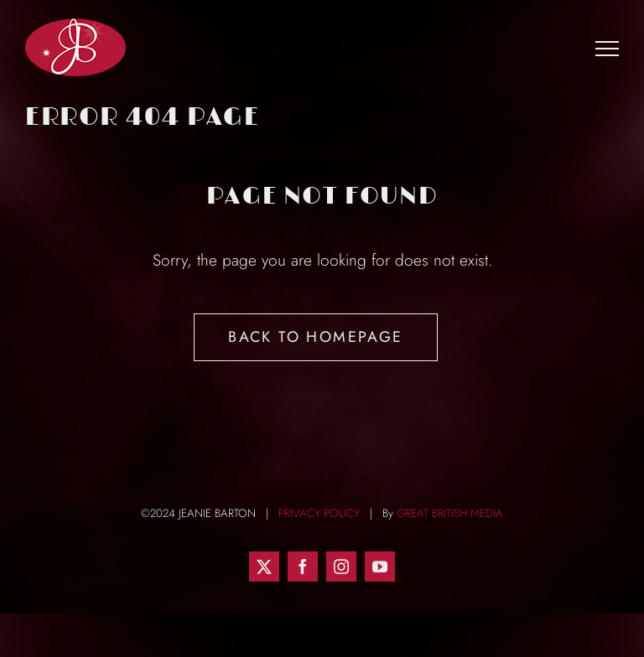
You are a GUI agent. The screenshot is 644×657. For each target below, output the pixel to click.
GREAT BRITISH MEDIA (450, 513)
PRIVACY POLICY (319, 513)
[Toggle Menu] (608, 48)
